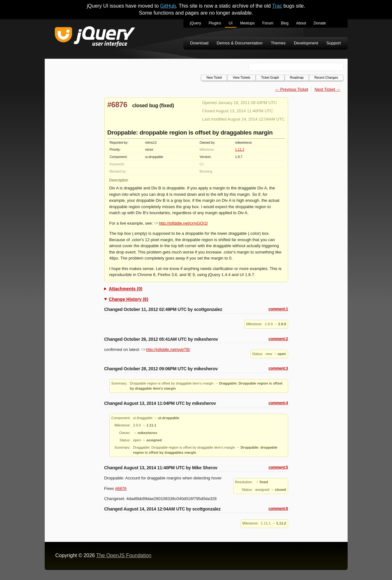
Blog (285, 23)
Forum (268, 23)
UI (231, 23)
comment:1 (278, 309)
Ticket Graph (270, 78)
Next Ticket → (328, 89)
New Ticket (214, 78)
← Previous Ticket (292, 89)
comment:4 (278, 403)
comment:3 (278, 368)
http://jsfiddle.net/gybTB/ (166, 349)
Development (306, 43)
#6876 (117, 105)
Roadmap (297, 78)
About (301, 23)
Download (199, 43)
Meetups (247, 23)
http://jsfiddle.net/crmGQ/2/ (181, 223)
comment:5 (278, 467)
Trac (277, 6)
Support (334, 43)
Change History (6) (128, 299)
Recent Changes (326, 78)
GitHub (168, 6)
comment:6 (278, 509)
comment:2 (278, 339)
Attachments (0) (125, 289)
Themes (278, 43)
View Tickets (241, 78)
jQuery (195, 23)
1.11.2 (240, 150)
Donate (320, 23)
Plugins (215, 23)
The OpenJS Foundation (124, 555)
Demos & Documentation (240, 43)
